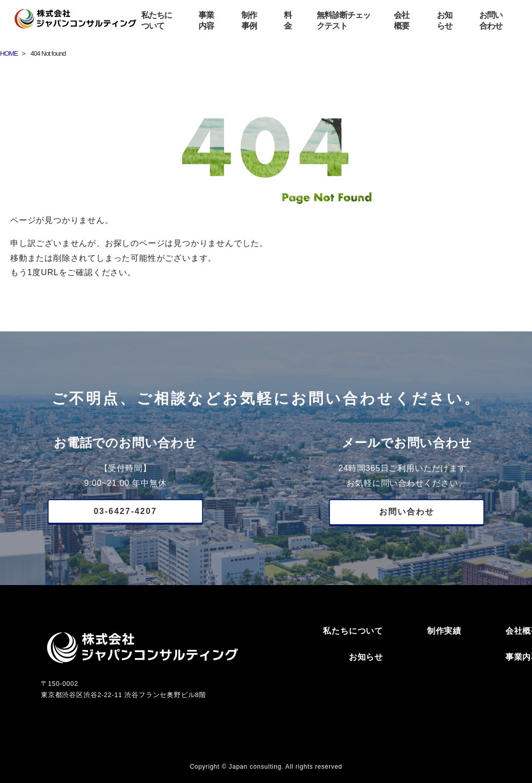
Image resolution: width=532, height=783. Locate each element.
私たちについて (353, 631)
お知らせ (366, 657)
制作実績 (444, 631)
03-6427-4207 (125, 511)
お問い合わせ (407, 512)
